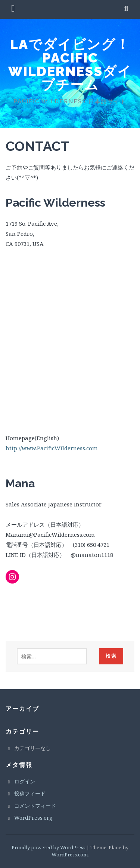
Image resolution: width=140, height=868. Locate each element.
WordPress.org (33, 818)
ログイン (25, 781)
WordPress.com (70, 855)
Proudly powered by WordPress (49, 847)
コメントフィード (35, 806)
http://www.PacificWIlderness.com (52, 448)
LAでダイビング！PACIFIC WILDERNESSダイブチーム (70, 64)
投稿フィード (30, 793)
